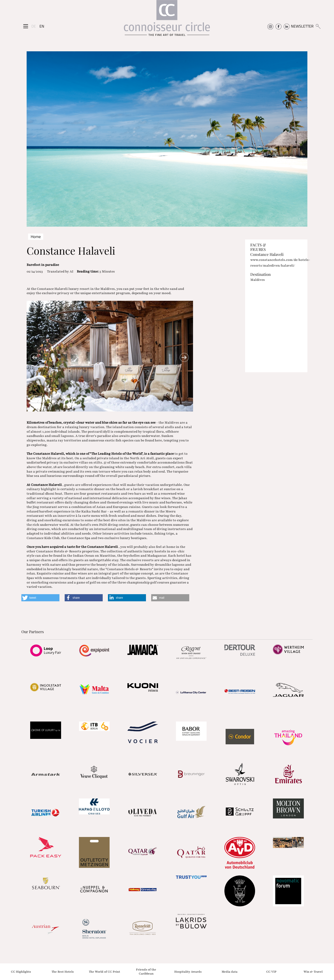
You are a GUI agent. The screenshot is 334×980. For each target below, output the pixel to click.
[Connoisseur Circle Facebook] (278, 26)
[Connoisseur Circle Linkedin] (287, 26)
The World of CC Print (104, 971)
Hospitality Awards (188, 971)
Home (36, 237)
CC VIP (271, 971)
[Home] (167, 20)
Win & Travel (313, 971)
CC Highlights (21, 971)
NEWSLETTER (302, 26)
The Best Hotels (63, 971)
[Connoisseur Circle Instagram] (270, 26)
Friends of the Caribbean (146, 972)
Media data (230, 971)
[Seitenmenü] (26, 26)
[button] (40, 598)
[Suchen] (318, 26)
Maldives (258, 280)
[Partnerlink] (46, 650)
